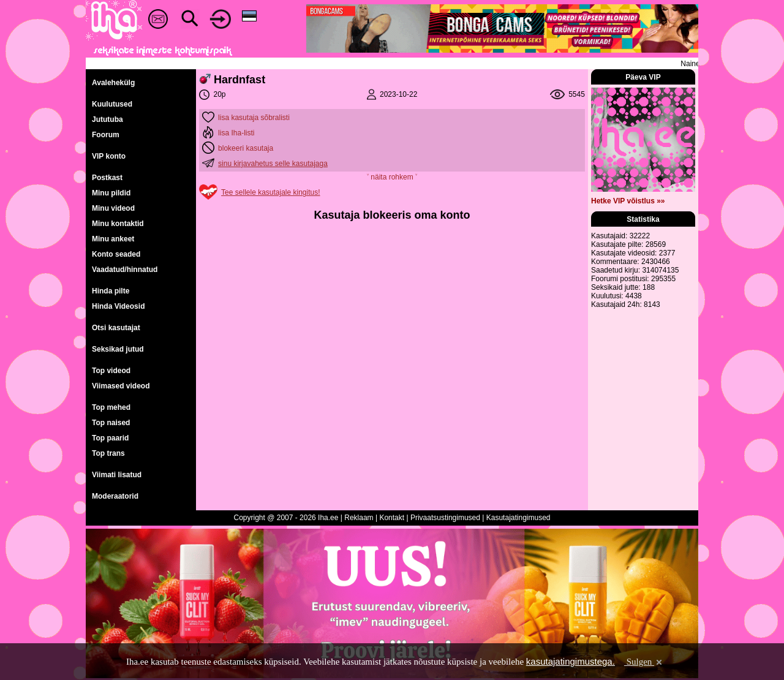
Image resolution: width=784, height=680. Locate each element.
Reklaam (359, 518)
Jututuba (107, 119)
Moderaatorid (115, 496)
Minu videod (113, 208)
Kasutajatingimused (518, 518)
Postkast (107, 178)
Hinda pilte (111, 291)
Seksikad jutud (118, 349)
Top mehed (111, 407)
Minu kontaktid (118, 224)
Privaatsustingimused (445, 518)
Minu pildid (111, 193)
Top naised (111, 423)
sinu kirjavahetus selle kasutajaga (273, 164)
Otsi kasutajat (116, 328)
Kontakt (392, 518)
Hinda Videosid (118, 306)
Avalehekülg (113, 83)
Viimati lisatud (117, 475)
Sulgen (644, 662)
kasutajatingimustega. (571, 661)
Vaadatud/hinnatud (125, 270)
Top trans (108, 453)
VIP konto (109, 156)
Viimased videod (121, 386)
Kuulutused (112, 104)
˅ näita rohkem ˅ (392, 177)
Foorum (106, 135)
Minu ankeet (113, 239)
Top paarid (110, 438)
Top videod (111, 371)
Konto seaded (116, 254)
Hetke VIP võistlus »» (628, 201)
